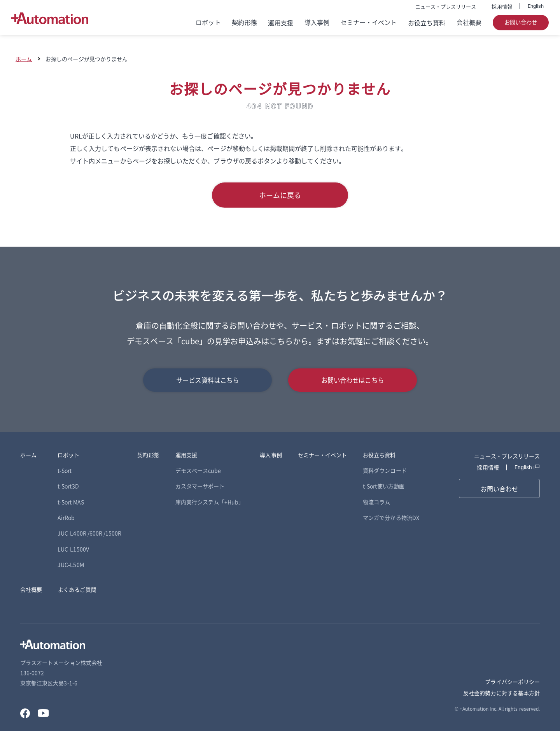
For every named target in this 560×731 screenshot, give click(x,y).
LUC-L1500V (73, 549)
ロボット (208, 22)
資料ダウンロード (385, 470)
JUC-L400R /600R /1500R (89, 533)
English (536, 6)
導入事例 (317, 22)
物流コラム (376, 502)
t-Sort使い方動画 (384, 486)
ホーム (24, 59)
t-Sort (65, 470)
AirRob (66, 517)
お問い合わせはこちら (353, 380)
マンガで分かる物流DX (391, 517)
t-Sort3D (68, 486)
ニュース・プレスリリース (446, 6)
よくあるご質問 (77, 589)
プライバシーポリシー (512, 682)
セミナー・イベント (369, 22)
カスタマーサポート (200, 486)
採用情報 (502, 6)
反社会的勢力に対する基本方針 (501, 693)
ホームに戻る (280, 195)
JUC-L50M (71, 564)
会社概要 (469, 22)
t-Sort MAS (71, 502)
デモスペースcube (198, 470)
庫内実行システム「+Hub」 (210, 502)
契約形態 (244, 22)
